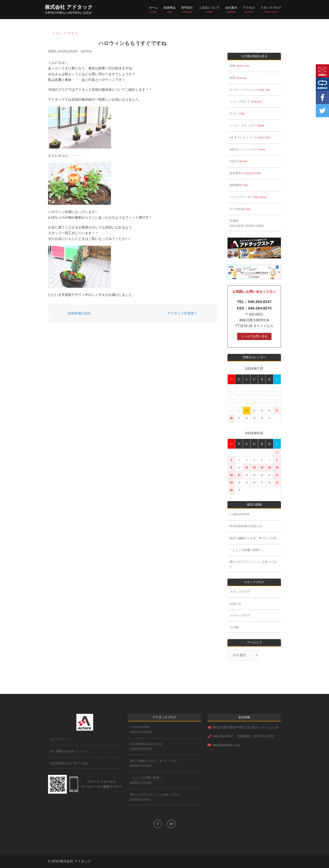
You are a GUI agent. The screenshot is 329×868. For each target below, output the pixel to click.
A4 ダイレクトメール (250, 137)
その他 (234, 627)
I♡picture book (239, 514)
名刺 (241, 66)
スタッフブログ (271, 10)
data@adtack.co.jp (226, 745)
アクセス (249, 10)
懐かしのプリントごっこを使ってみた (253, 564)
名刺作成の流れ (79, 313)
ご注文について (209, 10)
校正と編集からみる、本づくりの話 (253, 538)
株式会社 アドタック (69, 7)
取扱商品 (170, 10)
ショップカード (246, 101)
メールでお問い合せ (254, 336)
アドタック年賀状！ (182, 313)
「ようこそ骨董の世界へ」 (247, 550)
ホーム (153, 10)
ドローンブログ (240, 615)
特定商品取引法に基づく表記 (69, 763)
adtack (86, 51)
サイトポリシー (60, 739)
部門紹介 (187, 10)
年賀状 (247, 223)
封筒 (240, 78)
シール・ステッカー (247, 125)
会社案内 (231, 10)
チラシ (237, 113)
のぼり (240, 161)
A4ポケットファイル (247, 149)
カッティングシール (250, 90)
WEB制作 (240, 185)
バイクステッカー (248, 197)
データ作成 (240, 209)
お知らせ (235, 604)
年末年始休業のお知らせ (246, 526)
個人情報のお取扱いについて (69, 751)
